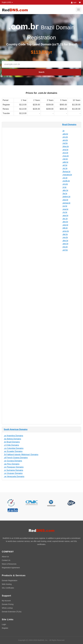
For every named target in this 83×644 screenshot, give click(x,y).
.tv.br (64, 187)
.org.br (65, 184)
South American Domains (16, 429)
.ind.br (65, 143)
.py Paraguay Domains (14, 467)
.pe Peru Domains (12, 464)
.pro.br (65, 137)
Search (42, 72)
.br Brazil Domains (12, 442)
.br (63, 131)
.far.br (65, 194)
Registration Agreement (11, 568)
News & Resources (9, 564)
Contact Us (6, 560)
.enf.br (65, 250)
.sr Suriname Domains (13, 470)
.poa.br (65, 209)
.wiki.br (65, 162)
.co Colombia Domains (14, 448)
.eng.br (65, 150)
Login (74, 2)
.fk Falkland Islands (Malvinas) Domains (21, 455)
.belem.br (66, 197)
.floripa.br (66, 172)
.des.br (65, 241)
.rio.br (65, 212)
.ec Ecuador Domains (13, 451)
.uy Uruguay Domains (13, 473)
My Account (6, 601)
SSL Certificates (8, 588)
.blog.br (65, 146)
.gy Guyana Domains (13, 461)
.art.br (65, 165)
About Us (5, 557)
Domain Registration (10, 580)
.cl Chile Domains (11, 445)
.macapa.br (67, 175)
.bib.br (65, 228)
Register (5, 628)
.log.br (65, 247)
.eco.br (65, 153)
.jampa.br (66, 203)
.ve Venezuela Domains (14, 476)
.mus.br (65, 156)
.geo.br (65, 244)
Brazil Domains (69, 124)
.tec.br (65, 219)
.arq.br (65, 140)
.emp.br (66, 231)
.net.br (65, 159)
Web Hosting (7, 584)
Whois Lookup (7, 608)
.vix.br (65, 178)
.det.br (65, 234)
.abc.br (65, 190)
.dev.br (65, 222)
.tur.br (65, 206)
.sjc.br (65, 168)
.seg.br (65, 225)
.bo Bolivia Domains (12, 439)
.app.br (65, 215)
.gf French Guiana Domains (16, 458)
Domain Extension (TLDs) (12, 612)
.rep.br (65, 237)
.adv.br (65, 134)
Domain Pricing (8, 604)
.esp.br (65, 200)
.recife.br (66, 181)
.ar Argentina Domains (13, 436)
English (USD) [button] (7, 2)
